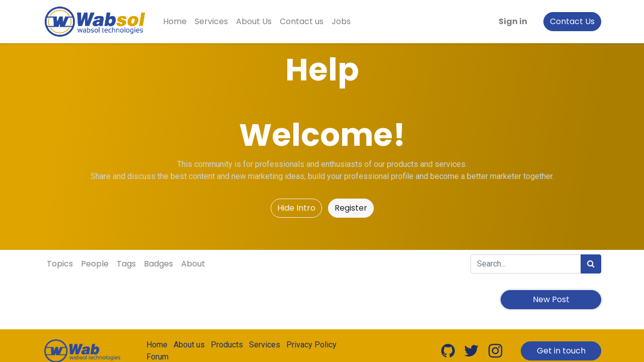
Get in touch (561, 351)
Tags (126, 264)
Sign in (513, 21)
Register (351, 208)
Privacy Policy (311, 345)
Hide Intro (296, 208)
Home (157, 345)
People (95, 264)
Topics (60, 264)
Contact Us (572, 21)
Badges (158, 264)
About (193, 264)
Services (265, 345)
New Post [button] (551, 299)
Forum (157, 357)
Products (227, 345)
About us (189, 345)
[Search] (591, 264)
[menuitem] (175, 22)
